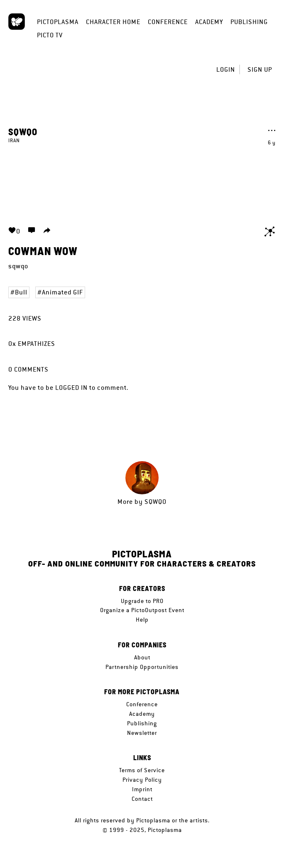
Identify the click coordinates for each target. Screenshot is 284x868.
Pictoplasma (58, 22)
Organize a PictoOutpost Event (142, 610)
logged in (71, 388)
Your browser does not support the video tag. (142, 180)
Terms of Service (142, 770)
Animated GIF (62, 292)
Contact (142, 799)
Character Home (113, 22)
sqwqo (23, 131)
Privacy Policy (142, 780)
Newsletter (142, 733)
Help (142, 620)
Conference (168, 22)
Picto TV (50, 35)
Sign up (260, 69)
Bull (21, 292)
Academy (209, 22)
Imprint (142, 789)
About (142, 657)
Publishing (249, 22)
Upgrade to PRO (142, 601)
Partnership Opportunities (142, 667)
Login (226, 69)
